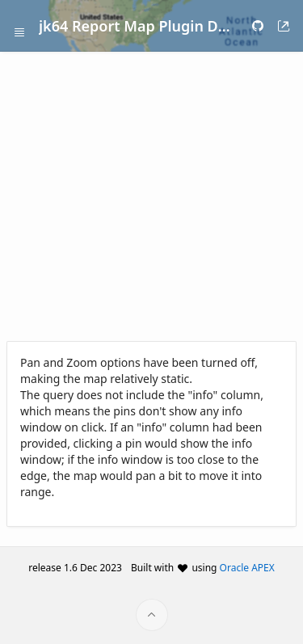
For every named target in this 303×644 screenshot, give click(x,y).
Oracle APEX (247, 568)
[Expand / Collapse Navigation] (19, 26)
